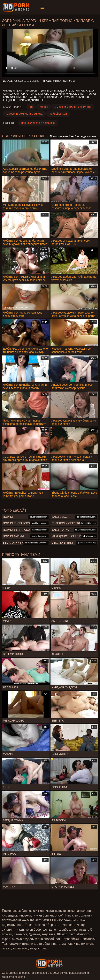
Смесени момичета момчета (73, 107)
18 (31, 107)
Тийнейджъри (58, 114)
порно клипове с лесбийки (38, 123)
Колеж (44, 107)
